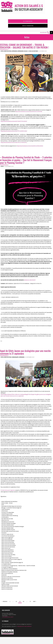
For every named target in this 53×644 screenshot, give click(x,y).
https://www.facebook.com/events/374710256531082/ (14, 131)
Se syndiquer (28, 21)
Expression (14, 51)
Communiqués (15, 357)
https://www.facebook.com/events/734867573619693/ (14, 121)
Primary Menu (51, 33)
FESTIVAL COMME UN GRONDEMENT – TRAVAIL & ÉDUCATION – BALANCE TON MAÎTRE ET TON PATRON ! (24, 46)
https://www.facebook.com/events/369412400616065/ (30, 146)
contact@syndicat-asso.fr (8, 617)
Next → (35, 602)
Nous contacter (28, 26)
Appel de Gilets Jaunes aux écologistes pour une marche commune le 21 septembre (25, 352)
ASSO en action (8, 51)
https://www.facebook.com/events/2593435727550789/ (29, 112)
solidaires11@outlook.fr (30, 280)
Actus (2, 51)
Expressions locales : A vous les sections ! (28, 51)
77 (30, 602)
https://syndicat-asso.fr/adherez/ (24, 626)
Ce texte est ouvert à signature (8, 490)
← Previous (4, 602)
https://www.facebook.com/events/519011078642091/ (14, 142)
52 (16, 602)
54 (24, 602)
